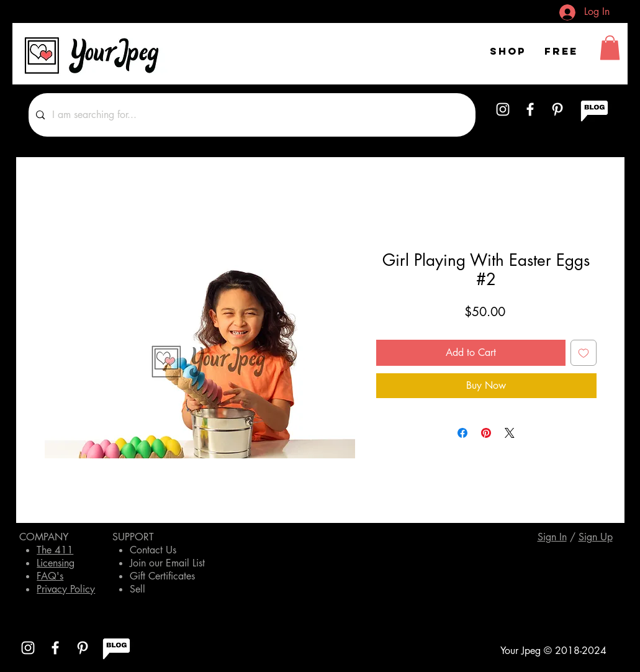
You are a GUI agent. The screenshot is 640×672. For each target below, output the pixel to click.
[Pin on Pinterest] (486, 433)
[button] (610, 48)
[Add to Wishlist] (584, 353)
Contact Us (153, 550)
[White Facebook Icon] (530, 109)
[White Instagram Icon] (503, 109)
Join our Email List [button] (167, 563)
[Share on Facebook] (462, 433)
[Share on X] (510, 433)
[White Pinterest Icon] (557, 109)
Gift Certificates (162, 576)
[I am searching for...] (251, 115)
